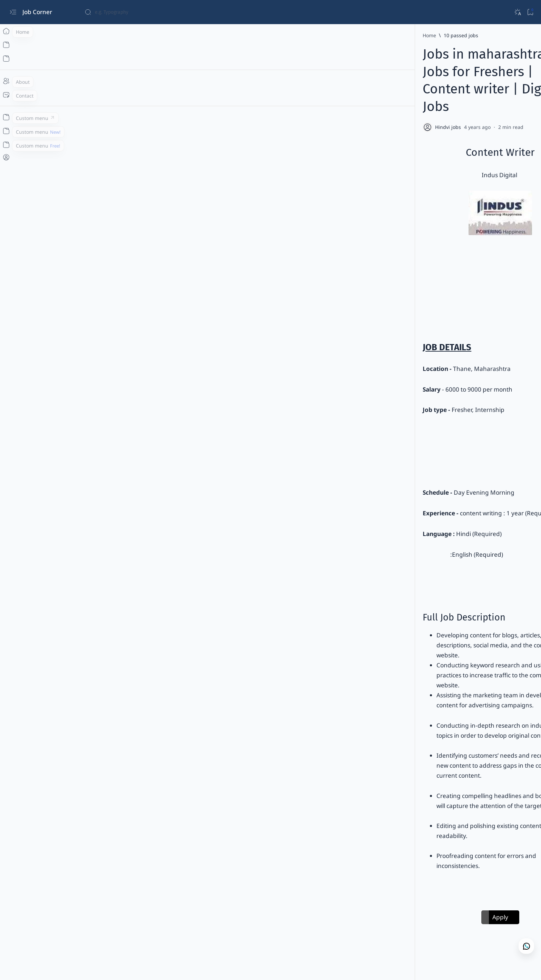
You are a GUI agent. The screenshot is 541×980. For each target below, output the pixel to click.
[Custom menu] (13, 117)
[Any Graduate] (277, 884)
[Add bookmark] (409, 92)
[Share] (427, 92)
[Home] (13, 31)
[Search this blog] (136, 12)
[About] (13, 81)
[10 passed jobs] (167, 35)
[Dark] (517, 12)
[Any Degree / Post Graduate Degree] (213, 884)
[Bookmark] (530, 12)
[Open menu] (13, 12)
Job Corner (38, 12)
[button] (308, 884)
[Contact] (13, 95)
